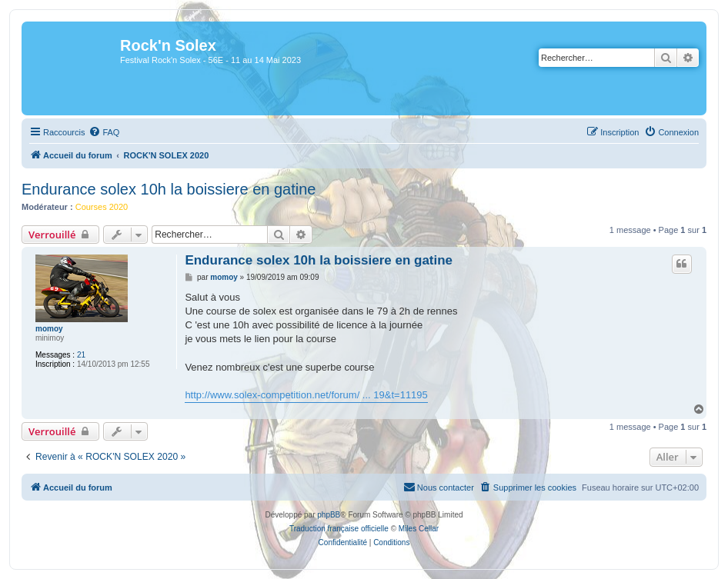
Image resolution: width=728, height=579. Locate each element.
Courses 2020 (102, 207)
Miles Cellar (419, 529)
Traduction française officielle (339, 529)
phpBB (329, 515)
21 (81, 355)
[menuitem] (104, 132)
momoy (49, 329)
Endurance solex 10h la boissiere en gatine (169, 189)
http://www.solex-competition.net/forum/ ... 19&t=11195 (306, 395)
